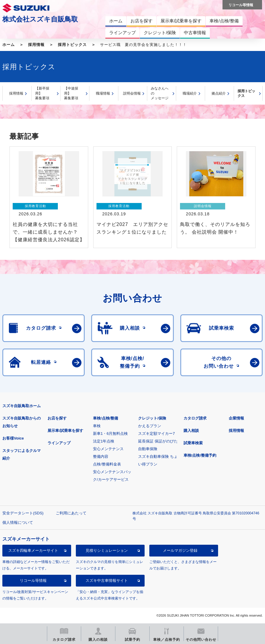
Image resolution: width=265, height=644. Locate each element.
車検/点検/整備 (105, 418)
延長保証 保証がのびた (158, 441)
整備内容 (101, 456)
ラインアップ (59, 443)
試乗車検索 (193, 443)
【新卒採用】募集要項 (42, 93)
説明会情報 (132, 93)
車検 (97, 426)
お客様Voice (13, 438)
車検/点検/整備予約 (200, 455)
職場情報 (103, 93)
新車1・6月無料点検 (110, 434)
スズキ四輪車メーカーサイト (33, 550)
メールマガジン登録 (180, 550)
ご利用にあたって (71, 513)
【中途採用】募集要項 (71, 93)
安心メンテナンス (108, 449)
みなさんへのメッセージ (160, 93)
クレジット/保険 (152, 418)
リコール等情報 (33, 581)
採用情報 (36, 45)
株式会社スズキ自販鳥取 (40, 19)
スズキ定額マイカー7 (156, 434)
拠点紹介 (219, 93)
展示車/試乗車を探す (65, 431)
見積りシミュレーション (107, 550)
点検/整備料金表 (107, 464)
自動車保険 (148, 449)
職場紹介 (190, 93)
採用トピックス (72, 45)
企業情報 (236, 418)
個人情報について (18, 522)
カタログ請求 (195, 418)
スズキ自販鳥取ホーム (22, 406)
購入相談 (191, 431)
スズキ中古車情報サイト (107, 581)
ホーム (9, 45)
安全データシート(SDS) (23, 513)
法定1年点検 (104, 441)
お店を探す (57, 418)
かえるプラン (150, 426)
